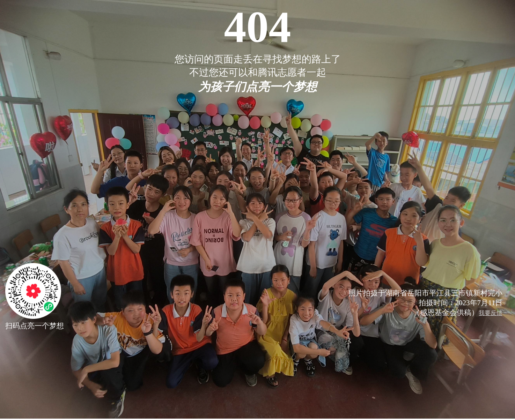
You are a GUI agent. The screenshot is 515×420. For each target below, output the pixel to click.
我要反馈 (491, 313)
